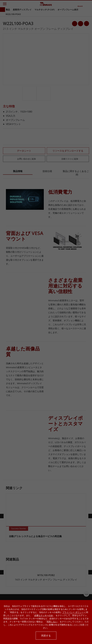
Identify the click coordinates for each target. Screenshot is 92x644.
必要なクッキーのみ (44, 615)
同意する (46, 636)
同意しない (52, 622)
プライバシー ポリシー (73, 612)
